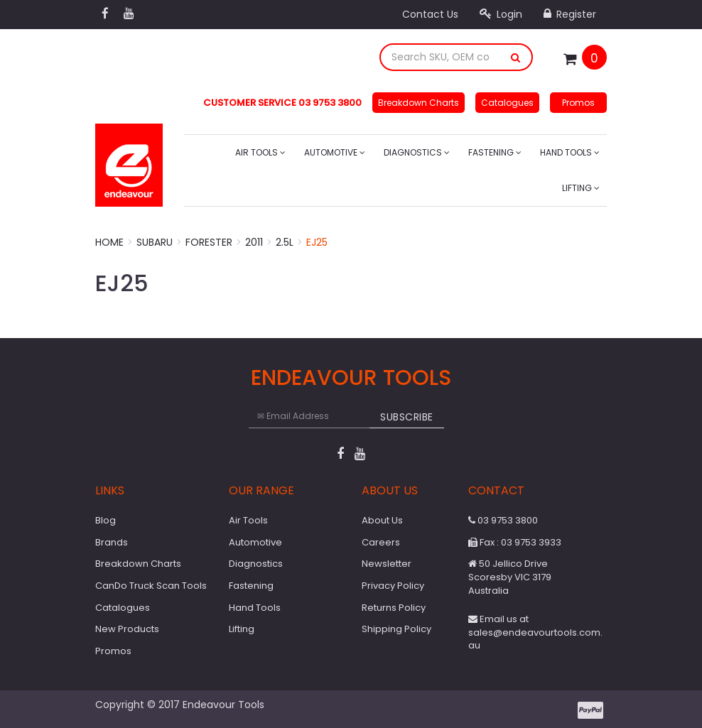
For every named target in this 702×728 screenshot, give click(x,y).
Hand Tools (570, 152)
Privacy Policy (393, 586)
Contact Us (430, 14)
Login (501, 14)
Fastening (495, 152)
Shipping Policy (396, 629)
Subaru (155, 242)
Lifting (581, 188)
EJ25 (317, 242)
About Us (382, 520)
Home (109, 242)
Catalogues (507, 103)
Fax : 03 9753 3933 (515, 542)
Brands (112, 542)
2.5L (285, 242)
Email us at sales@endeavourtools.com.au (535, 632)
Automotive (335, 152)
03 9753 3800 (503, 520)
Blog (106, 520)
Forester (209, 242)
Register (570, 14)
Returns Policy (394, 608)
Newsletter (387, 564)
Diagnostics (417, 152)
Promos (578, 103)
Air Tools (260, 152)
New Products (127, 629)
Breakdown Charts (418, 103)
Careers (381, 542)
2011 (254, 242)
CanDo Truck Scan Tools (151, 586)
